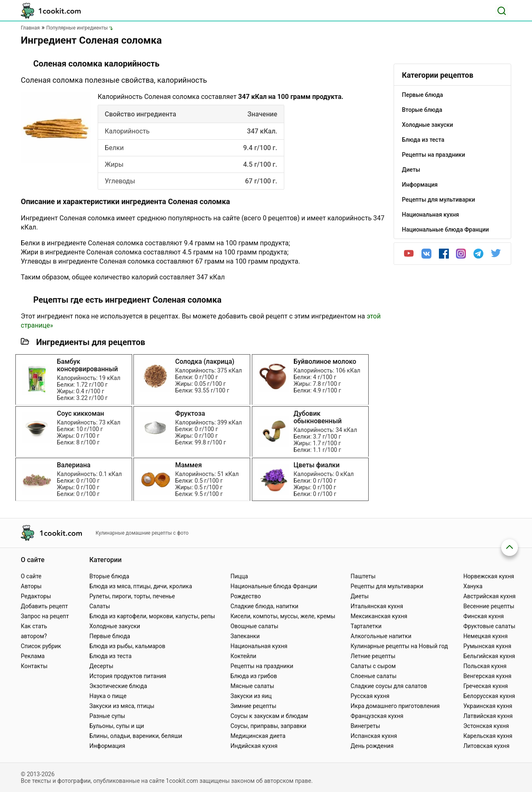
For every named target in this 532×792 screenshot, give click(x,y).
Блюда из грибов (254, 676)
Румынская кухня (487, 646)
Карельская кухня (488, 736)
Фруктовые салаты (489, 626)
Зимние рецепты (253, 706)
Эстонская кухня (486, 726)
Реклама (33, 656)
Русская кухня (370, 696)
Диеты (360, 596)
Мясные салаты (252, 686)
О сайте (31, 576)
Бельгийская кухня (489, 656)
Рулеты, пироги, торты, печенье (132, 596)
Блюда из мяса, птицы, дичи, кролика (141, 586)
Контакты (34, 666)
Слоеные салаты (374, 676)
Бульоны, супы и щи (117, 726)
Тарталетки (366, 626)
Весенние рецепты (489, 606)
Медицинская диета (258, 736)
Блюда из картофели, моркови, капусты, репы (152, 616)
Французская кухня (377, 716)
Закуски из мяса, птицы (122, 706)
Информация (107, 746)
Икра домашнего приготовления (395, 706)
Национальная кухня (259, 646)
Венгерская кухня (488, 676)
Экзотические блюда (118, 686)
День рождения (372, 746)
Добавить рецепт (44, 606)
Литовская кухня (486, 746)
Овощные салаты (254, 626)
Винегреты (366, 726)
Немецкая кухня (486, 636)
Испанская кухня (374, 736)
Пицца (239, 576)
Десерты (101, 666)
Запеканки (245, 636)
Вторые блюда (109, 576)
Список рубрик (41, 646)
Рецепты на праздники (262, 666)
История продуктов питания (128, 676)
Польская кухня (485, 666)
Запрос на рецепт (45, 616)
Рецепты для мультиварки (387, 586)
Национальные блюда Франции (274, 586)
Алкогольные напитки (381, 636)
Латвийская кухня (488, 716)
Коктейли (243, 656)
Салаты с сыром (373, 666)
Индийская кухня (254, 746)
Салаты (100, 606)
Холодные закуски (115, 626)
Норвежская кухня (489, 576)
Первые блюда (110, 636)
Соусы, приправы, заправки (268, 726)
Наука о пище (108, 696)
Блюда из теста (111, 656)
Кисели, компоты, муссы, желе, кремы (283, 616)
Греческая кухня (486, 686)
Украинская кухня (488, 706)
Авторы (31, 586)
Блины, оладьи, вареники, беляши (136, 736)
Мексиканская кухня (379, 616)
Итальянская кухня (377, 606)
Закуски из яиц (251, 696)
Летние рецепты (373, 656)
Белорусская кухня (489, 696)
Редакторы (36, 596)
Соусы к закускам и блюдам (269, 716)
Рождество (245, 596)
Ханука (473, 586)
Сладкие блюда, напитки (264, 606)
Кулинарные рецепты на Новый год (399, 646)
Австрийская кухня (490, 596)
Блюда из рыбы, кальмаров (127, 646)
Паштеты (363, 576)
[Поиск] (502, 11)
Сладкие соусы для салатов (389, 686)
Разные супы (107, 716)
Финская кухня (484, 616)
